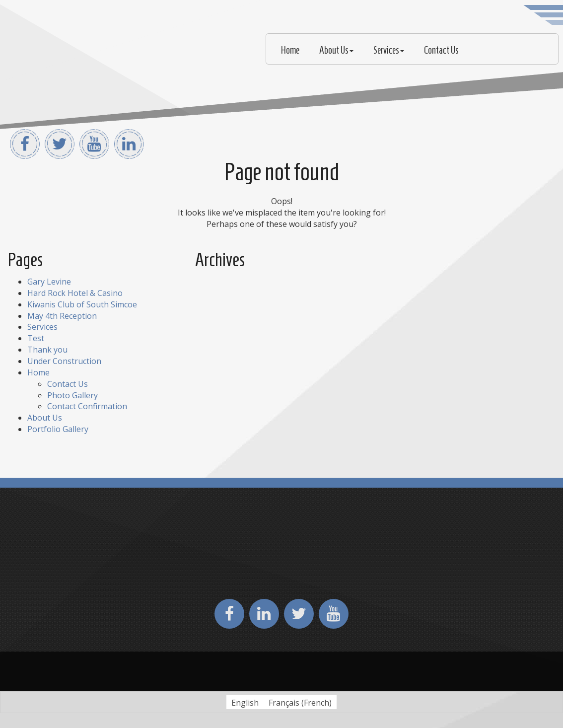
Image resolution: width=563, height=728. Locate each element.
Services (389, 50)
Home (290, 50)
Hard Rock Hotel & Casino (75, 293)
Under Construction (64, 361)
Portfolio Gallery (58, 429)
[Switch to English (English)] (245, 702)
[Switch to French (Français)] (300, 702)
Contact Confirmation (87, 406)
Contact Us (441, 50)
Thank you (47, 350)
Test (36, 338)
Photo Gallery (72, 395)
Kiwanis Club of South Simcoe (82, 304)
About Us (336, 50)
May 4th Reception (62, 316)
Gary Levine (49, 282)
